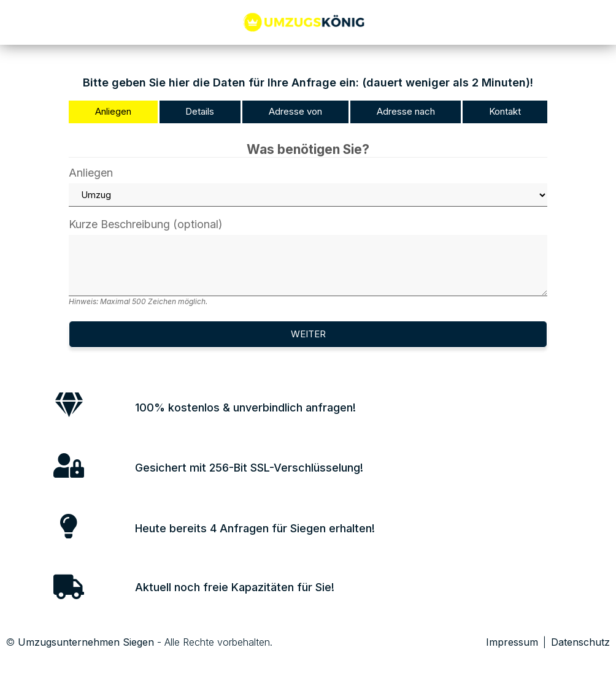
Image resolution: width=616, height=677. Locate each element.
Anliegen (308, 187)
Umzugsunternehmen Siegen (86, 642)
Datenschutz (580, 642)
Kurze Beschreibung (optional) (308, 262)
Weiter (308, 334)
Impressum (512, 642)
